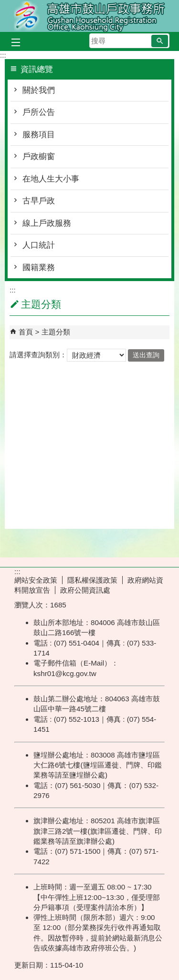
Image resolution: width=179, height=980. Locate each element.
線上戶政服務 (47, 223)
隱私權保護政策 (92, 580)
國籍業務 (39, 268)
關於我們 (39, 90)
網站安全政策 (36, 580)
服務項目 (39, 135)
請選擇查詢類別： (38, 355)
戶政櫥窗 (39, 157)
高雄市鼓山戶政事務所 (90, 16)
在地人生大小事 (51, 179)
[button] (160, 41)
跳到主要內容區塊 (5, 5)
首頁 (26, 332)
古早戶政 (39, 201)
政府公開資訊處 (85, 590)
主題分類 (56, 332)
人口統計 (39, 245)
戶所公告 (39, 112)
